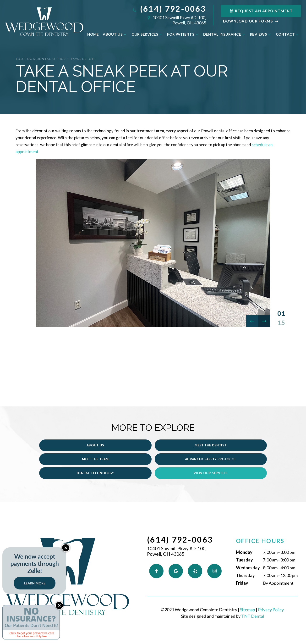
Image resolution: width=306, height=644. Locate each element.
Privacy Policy (271, 601)
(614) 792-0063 (169, 9)
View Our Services (244, 464)
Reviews (261, 34)
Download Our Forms (251, 21)
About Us (115, 34)
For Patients (183, 34)
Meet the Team (244, 450)
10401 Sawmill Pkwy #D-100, (169, 20)
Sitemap (248, 601)
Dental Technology (153, 464)
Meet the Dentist (153, 450)
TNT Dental (253, 607)
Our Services (147, 34)
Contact (288, 34)
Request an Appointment (261, 11)
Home (93, 34)
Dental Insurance (225, 34)
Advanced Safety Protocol (62, 464)
